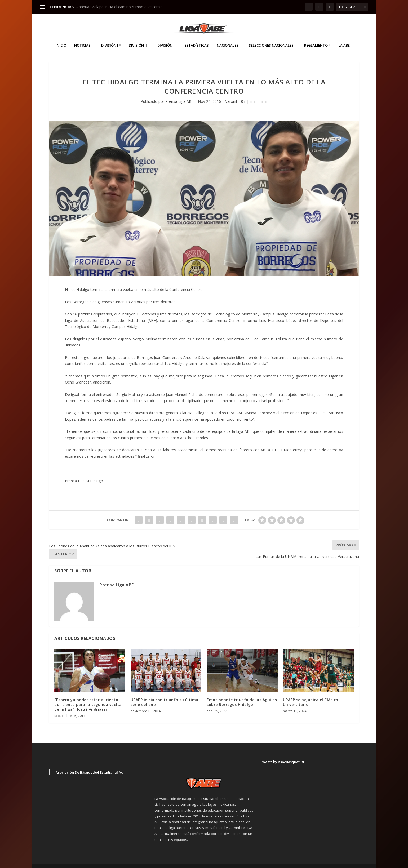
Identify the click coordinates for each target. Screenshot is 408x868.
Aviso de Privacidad (318, 862)
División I (110, 37)
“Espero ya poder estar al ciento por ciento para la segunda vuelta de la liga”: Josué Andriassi (88, 696)
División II (138, 37)
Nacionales (228, 37)
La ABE (344, 37)
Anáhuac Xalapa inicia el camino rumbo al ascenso (119, 7)
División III (167, 37)
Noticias (82, 37)
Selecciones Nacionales (271, 37)
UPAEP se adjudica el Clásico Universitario (311, 694)
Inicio (61, 37)
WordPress (142, 862)
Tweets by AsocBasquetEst (282, 754)
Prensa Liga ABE (179, 93)
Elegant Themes (86, 862)
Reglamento (316, 37)
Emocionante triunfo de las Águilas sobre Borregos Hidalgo (242, 694)
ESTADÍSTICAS (197, 37)
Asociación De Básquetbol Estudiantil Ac (89, 764)
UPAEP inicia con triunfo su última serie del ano (165, 694)
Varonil (231, 93)
